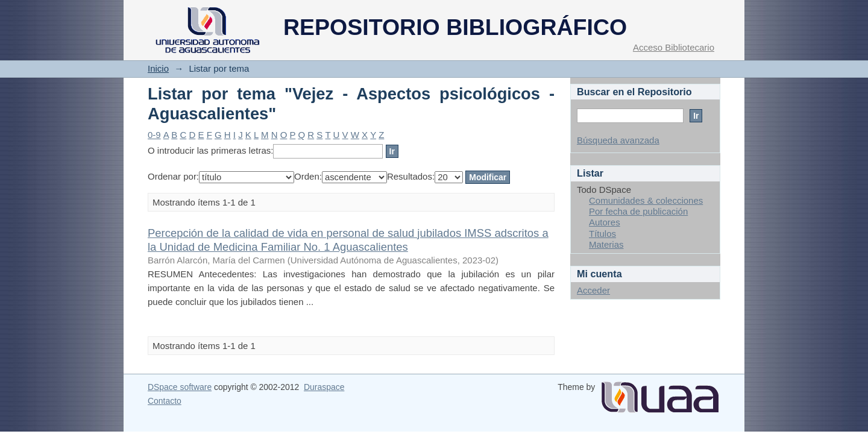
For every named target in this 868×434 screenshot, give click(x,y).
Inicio (158, 68)
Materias (606, 244)
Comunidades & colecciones (646, 200)
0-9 (154, 135)
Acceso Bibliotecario (674, 47)
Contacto (165, 401)
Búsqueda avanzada (618, 140)
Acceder (593, 290)
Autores (605, 222)
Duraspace (324, 387)
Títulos (602, 234)
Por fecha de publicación (638, 211)
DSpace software (180, 387)
